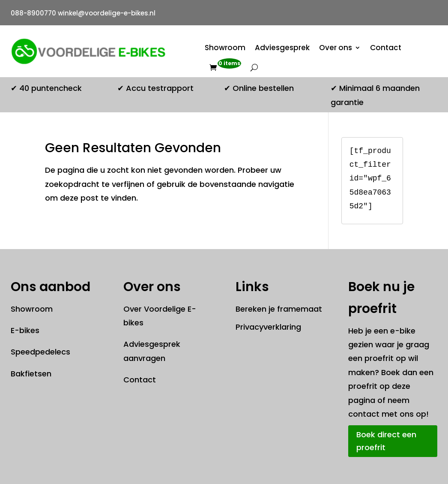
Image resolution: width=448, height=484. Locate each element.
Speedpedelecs (40, 352)
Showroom (225, 48)
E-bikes (25, 330)
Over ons (336, 48)
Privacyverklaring (268, 327)
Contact (386, 48)
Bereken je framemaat (279, 309)
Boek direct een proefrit (386, 441)
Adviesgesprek (282, 48)
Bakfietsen (31, 374)
